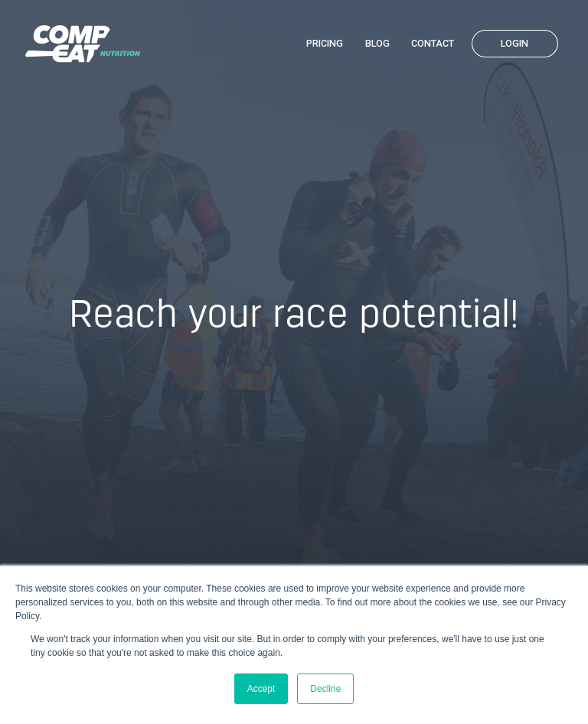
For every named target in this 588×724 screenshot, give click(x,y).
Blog (377, 43)
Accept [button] (261, 689)
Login (514, 43)
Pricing (325, 43)
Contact (433, 43)
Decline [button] (325, 689)
